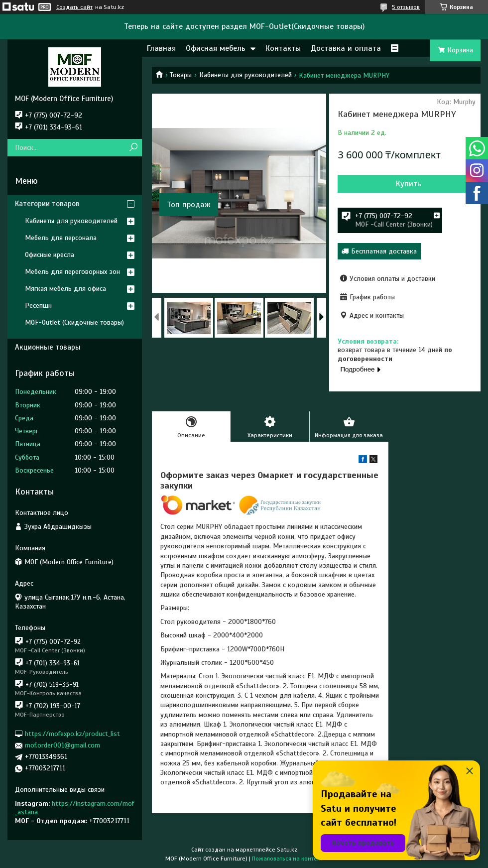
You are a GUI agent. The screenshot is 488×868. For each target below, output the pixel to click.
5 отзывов (406, 7)
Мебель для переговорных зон (72, 272)
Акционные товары (48, 347)
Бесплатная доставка (384, 251)
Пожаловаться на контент (288, 859)
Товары (181, 75)
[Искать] (133, 148)
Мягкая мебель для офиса (65, 289)
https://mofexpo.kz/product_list (72, 734)
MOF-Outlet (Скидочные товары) (74, 322)
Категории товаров (47, 204)
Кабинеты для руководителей (245, 75)
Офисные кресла (50, 255)
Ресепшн (38, 306)
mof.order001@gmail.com (62, 745)
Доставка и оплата (346, 48)
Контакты (283, 48)
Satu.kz (287, 850)
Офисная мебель (216, 48)
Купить (409, 184)
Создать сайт (74, 7)
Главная (161, 48)
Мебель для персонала (61, 238)
